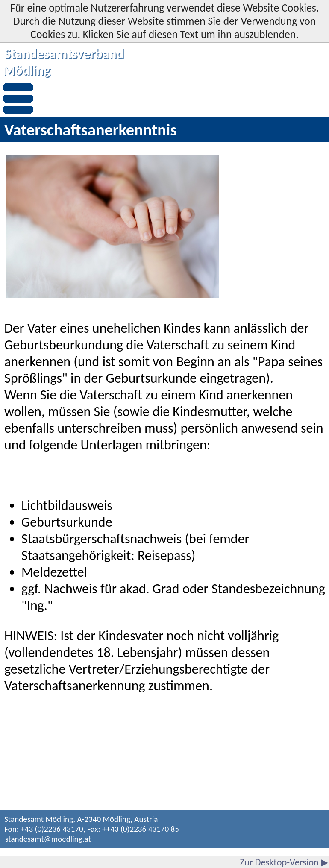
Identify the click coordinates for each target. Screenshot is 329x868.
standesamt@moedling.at (48, 839)
